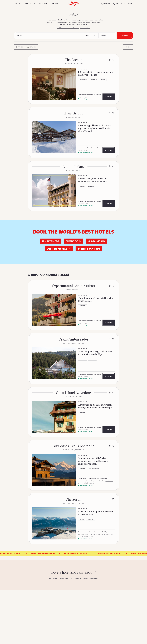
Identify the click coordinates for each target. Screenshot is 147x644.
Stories (55, 4)
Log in (129, 4)
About (33, 4)
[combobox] (48, 35)
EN (117, 4)
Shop (26, 4)
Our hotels (18, 4)
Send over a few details (58, 578)
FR (121, 4)
